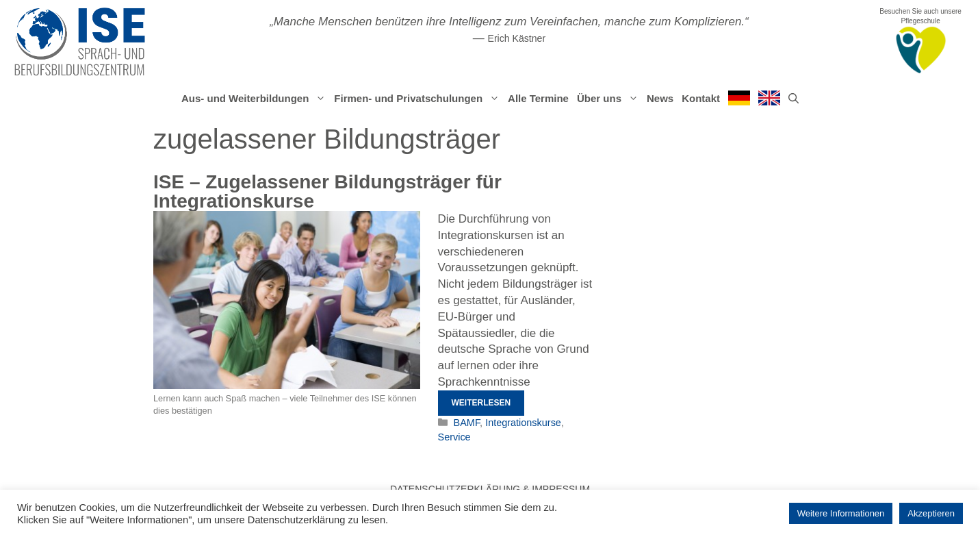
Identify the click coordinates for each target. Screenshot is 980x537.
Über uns (610, 99)
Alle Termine (538, 98)
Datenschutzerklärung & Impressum (490, 489)
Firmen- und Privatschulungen (419, 99)
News (660, 98)
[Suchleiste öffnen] (794, 99)
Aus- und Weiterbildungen (256, 99)
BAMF (467, 423)
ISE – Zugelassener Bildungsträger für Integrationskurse (327, 191)
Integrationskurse (523, 423)
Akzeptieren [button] (931, 513)
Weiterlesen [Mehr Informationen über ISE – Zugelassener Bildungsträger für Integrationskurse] (481, 403)
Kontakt (701, 98)
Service (454, 437)
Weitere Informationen (841, 513)
